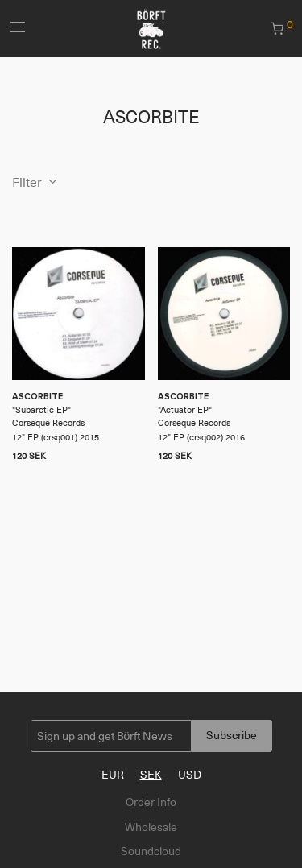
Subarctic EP (41, 410)
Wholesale (151, 827)
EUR (113, 775)
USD (190, 775)
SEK (151, 775)
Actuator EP (184, 410)
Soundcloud (151, 851)
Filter (27, 183)
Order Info (151, 802)
